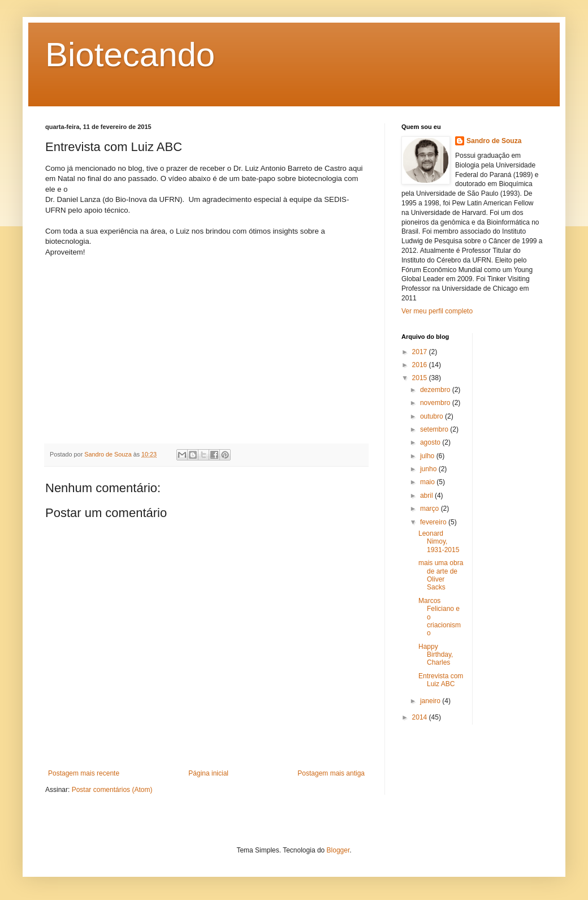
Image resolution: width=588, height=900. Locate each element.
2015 (421, 378)
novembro (436, 403)
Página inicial (208, 773)
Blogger (338, 850)
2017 (421, 352)
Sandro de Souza (494, 141)
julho (428, 456)
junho (429, 469)
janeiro (431, 701)
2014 (421, 717)
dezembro (436, 390)
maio (428, 482)
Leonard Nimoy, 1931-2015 (439, 542)
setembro (435, 429)
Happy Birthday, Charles (436, 655)
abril (427, 496)
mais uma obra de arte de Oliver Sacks (441, 575)
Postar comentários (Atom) (112, 790)
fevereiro (434, 522)
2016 (421, 365)
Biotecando (130, 55)
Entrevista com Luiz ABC (441, 680)
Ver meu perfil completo (437, 311)
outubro (433, 416)
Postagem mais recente (84, 773)
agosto (431, 442)
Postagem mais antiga (331, 773)
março (431, 509)
